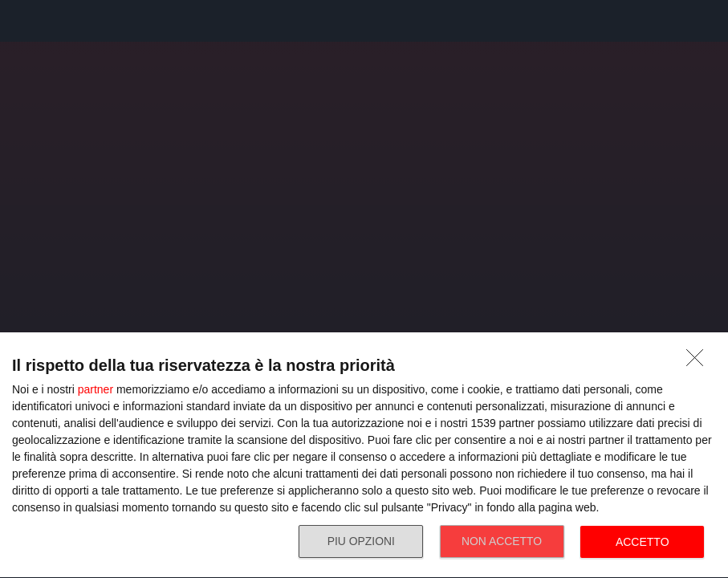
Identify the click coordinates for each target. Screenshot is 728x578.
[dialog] (364, 456)
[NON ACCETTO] (699, 362)
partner (96, 389)
